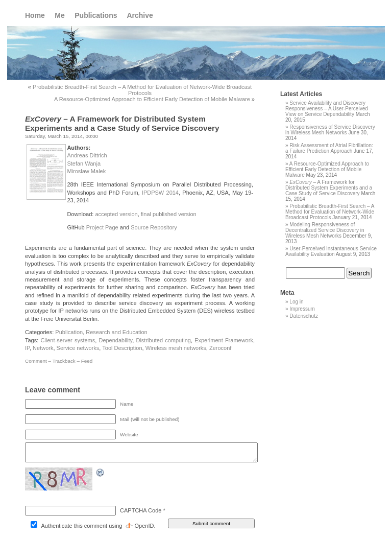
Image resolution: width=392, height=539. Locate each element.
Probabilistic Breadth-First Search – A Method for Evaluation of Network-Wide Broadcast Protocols (142, 90)
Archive (140, 15)
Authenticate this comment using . (93, 526)
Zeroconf (220, 348)
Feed (87, 361)
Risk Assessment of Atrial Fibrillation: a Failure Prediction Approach (329, 148)
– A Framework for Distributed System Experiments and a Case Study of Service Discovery (329, 188)
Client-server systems (68, 340)
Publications (96, 15)
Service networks (78, 348)
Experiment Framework (224, 340)
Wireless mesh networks (176, 348)
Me (59, 15)
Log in (296, 302)
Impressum (302, 309)
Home (35, 15)
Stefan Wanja (84, 163)
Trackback (64, 361)
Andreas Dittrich (87, 155)
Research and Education (116, 332)
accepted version (116, 214)
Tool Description (122, 348)
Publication (69, 332)
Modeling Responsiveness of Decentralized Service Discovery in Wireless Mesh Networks (325, 230)
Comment (36, 361)
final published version (169, 214)
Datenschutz (304, 316)
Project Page (102, 227)
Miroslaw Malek (86, 171)
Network (43, 348)
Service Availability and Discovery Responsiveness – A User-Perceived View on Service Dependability (327, 109)
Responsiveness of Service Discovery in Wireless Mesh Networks (330, 130)
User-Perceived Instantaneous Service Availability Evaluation (331, 251)
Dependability (115, 340)
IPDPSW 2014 (160, 193)
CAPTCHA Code (141, 510)
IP (27, 348)
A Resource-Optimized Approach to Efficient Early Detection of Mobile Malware (152, 99)
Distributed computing (163, 340)
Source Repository (154, 227)
